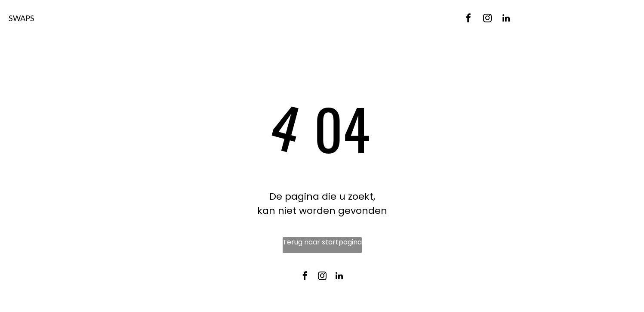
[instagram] (487, 19)
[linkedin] (506, 19)
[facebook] (468, 19)
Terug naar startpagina (322, 242)
